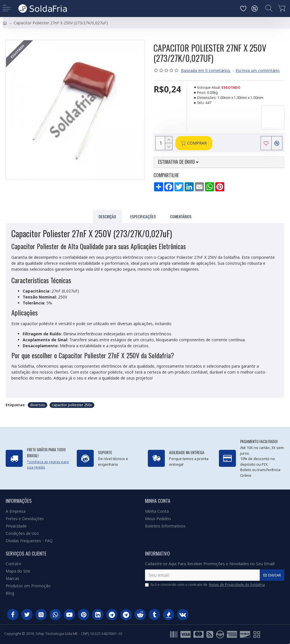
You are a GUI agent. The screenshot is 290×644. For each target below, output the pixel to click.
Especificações (143, 216)
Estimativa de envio (178, 162)
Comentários (181, 216)
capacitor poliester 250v (72, 405)
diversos (38, 405)
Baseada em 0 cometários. (206, 70)
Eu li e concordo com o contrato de (205, 585)
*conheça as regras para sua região (48, 465)
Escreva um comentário (258, 70)
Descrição (107, 216)
